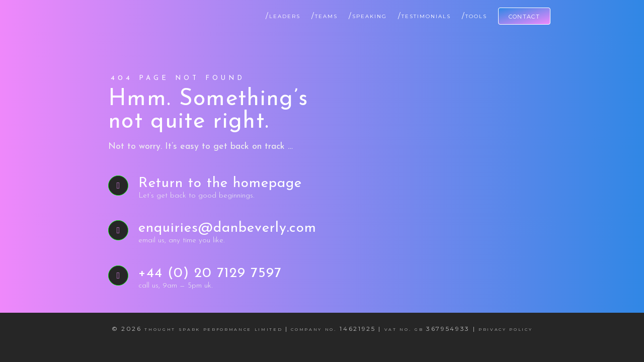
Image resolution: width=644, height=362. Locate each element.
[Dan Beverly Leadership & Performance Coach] (111, 12)
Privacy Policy (505, 329)
